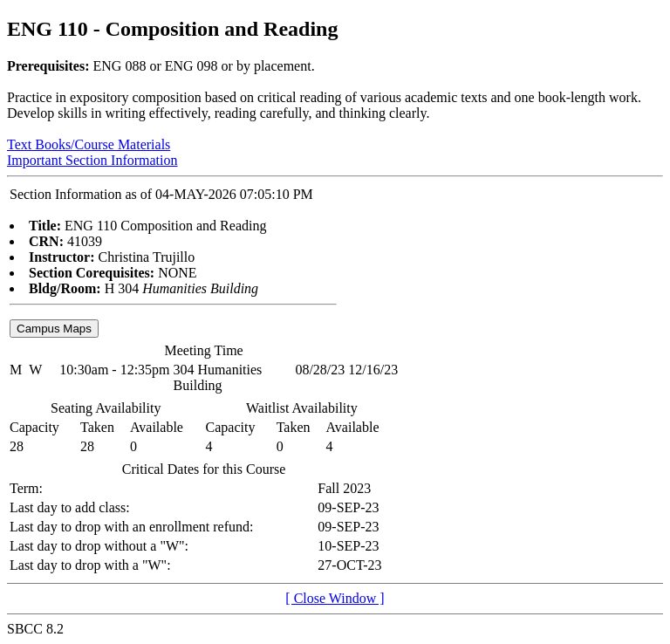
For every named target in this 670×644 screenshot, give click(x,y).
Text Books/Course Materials (89, 144)
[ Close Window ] (335, 598)
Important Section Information (92, 160)
